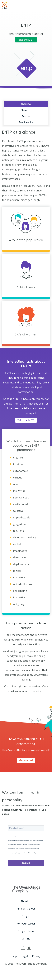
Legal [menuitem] (25, 956)
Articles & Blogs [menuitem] (26, 909)
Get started (26, 760)
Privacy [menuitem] (36, 956)
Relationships (26, 122)
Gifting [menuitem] (26, 939)
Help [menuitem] (14, 956)
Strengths (26, 110)
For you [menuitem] (26, 916)
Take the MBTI (26, 40)
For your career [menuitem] (26, 924)
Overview (26, 104)
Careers (26, 116)
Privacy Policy (32, 853)
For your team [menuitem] (26, 931)
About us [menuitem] (26, 901)
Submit (26, 863)
